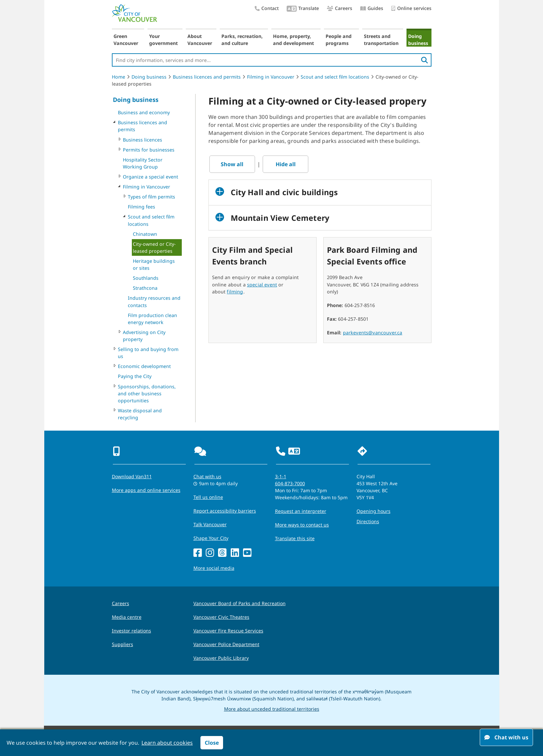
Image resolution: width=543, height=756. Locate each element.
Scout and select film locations (335, 77)
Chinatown (145, 234)
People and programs (339, 40)
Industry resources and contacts (154, 301)
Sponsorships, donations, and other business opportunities (147, 393)
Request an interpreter (301, 511)
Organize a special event (150, 177)
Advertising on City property (144, 336)
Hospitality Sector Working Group (143, 163)
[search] (424, 60)
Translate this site (295, 538)
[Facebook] (198, 553)
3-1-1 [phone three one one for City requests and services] (281, 476)
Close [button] (212, 743)
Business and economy (144, 112)
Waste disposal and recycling (140, 414)
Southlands (146, 278)
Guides (372, 8)
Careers (340, 8)
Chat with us (506, 737)
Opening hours (374, 511)
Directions (368, 521)
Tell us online (208, 497)
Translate (303, 9)
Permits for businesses (149, 150)
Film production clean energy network (152, 319)
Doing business (418, 40)
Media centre (127, 617)
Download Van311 (132, 476)
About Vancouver (200, 40)
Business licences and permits (207, 77)
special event (262, 285)
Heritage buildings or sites (154, 264)
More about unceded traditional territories (272, 709)
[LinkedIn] (235, 553)
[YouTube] (247, 553)
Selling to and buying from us (148, 353)
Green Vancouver (126, 40)
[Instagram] (210, 553)
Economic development (144, 366)
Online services (411, 8)
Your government (163, 40)
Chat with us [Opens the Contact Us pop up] (207, 476)
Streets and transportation (381, 40)
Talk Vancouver (210, 524)
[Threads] (222, 553)
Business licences (142, 140)
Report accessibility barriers (225, 511)
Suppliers (123, 644)
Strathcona (145, 288)
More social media (214, 568)
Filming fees (141, 207)
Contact (267, 8)
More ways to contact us (302, 525)
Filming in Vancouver (271, 77)
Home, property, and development (293, 40)
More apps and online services (146, 490)
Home (119, 77)
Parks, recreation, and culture (242, 40)
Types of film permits (151, 197)
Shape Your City (211, 538)
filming (235, 292)
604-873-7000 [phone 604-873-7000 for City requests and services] (290, 483)
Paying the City (135, 376)
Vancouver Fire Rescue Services (228, 631)
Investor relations (132, 631)
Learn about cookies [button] (167, 743)
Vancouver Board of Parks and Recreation (240, 603)
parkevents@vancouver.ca (373, 333)
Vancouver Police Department (226, 644)
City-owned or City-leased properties (154, 247)
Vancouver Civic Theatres (221, 617)
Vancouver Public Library (221, 658)
